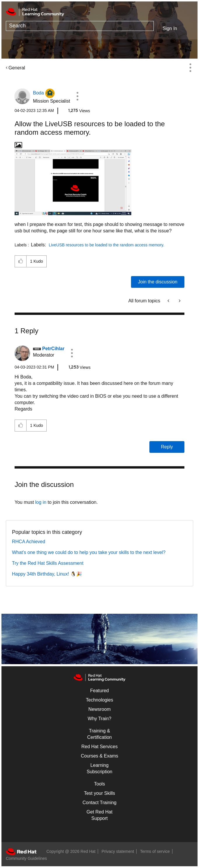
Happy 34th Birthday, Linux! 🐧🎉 (47, 574)
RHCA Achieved (29, 542)
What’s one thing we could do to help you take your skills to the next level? (89, 552)
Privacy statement (118, 851)
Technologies (99, 700)
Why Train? (100, 719)
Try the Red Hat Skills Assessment (48, 563)
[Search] (80, 26)
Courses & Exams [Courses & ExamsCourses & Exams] (99, 756)
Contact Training (100, 803)
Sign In (170, 28)
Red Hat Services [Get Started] (100, 747)
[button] (77, 96)
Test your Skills (100, 793)
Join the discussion (158, 282)
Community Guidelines (26, 858)
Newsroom (99, 709)
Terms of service (155, 851)
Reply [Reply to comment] (167, 447)
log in (41, 502)
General (17, 68)
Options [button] (190, 68)
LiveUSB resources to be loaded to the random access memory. (107, 245)
